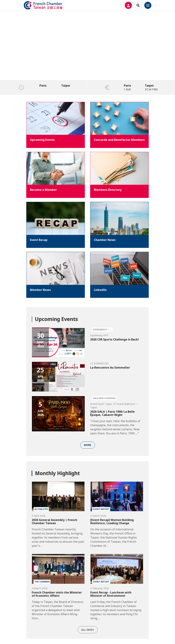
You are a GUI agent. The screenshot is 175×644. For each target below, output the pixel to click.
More (88, 445)
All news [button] (88, 630)
